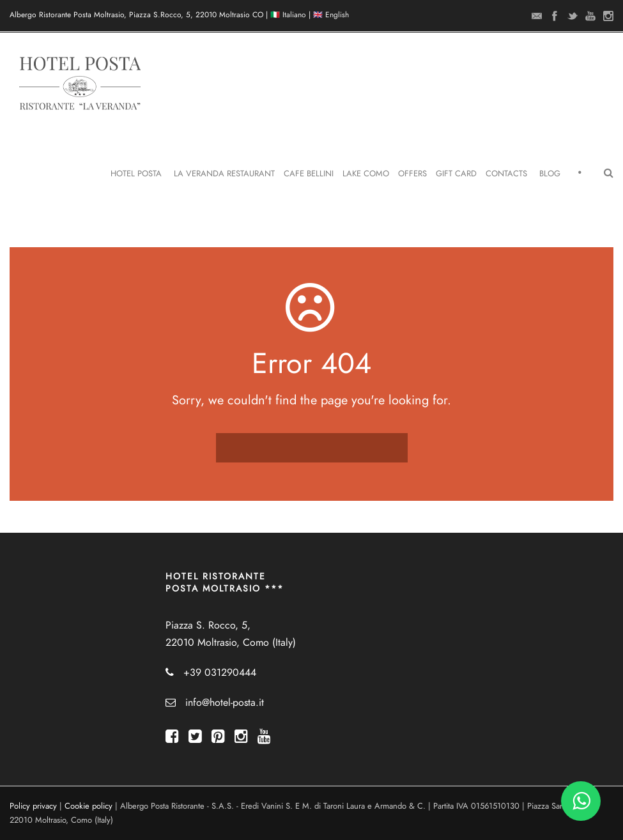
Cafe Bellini (309, 174)
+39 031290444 (220, 673)
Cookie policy (88, 806)
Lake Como (366, 174)
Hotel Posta (136, 174)
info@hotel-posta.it (225, 703)
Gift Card (456, 174)
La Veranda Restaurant (224, 174)
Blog (550, 174)
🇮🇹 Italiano (288, 15)
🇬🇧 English (331, 15)
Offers (412, 174)
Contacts (506, 174)
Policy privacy (33, 806)
